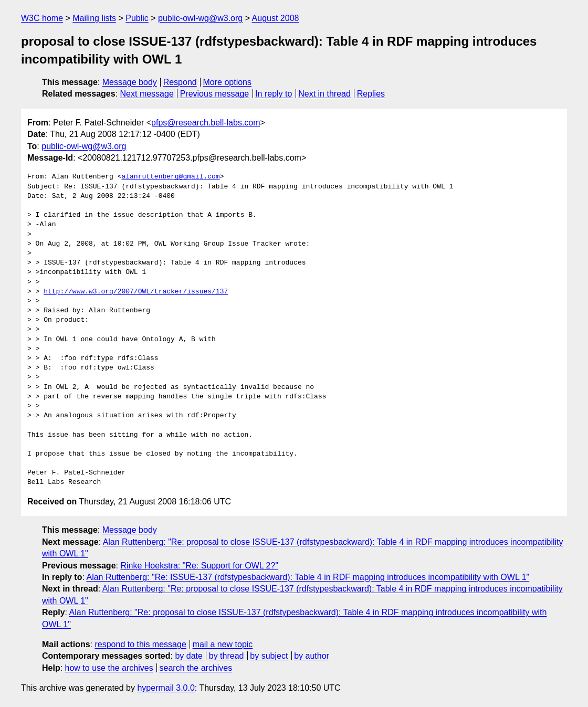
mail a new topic (223, 644)
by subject (269, 656)
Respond (180, 82)
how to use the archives (109, 668)
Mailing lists (94, 18)
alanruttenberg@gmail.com (170, 177)
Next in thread (324, 94)
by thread (227, 656)
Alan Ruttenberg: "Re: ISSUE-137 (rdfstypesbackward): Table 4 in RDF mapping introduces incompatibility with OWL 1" (308, 577)
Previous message (215, 94)
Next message (147, 94)
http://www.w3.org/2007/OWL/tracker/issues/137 (136, 292)
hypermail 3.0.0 (166, 688)
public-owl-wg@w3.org (200, 18)
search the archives (196, 668)
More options (228, 82)
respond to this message (140, 644)
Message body (130, 82)
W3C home (42, 18)
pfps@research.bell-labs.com (206, 123)
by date (188, 656)
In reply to (274, 94)
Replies (371, 94)
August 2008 (276, 18)
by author (312, 656)
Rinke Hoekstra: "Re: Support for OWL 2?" (199, 566)
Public (137, 18)
